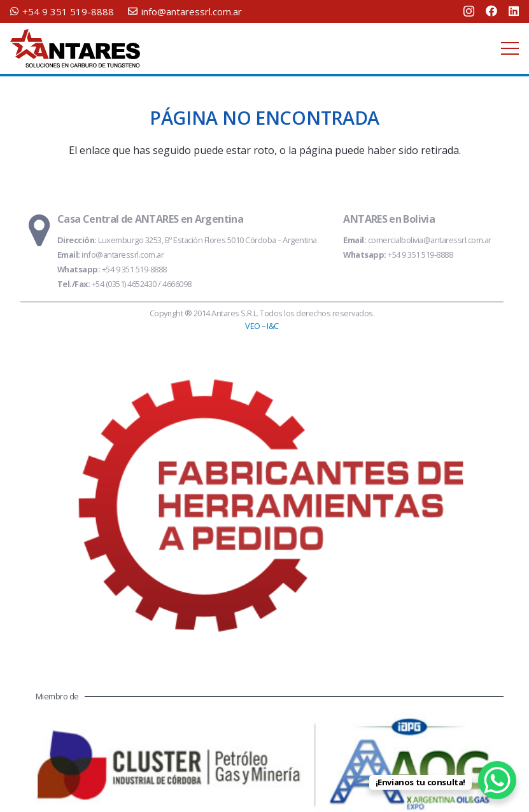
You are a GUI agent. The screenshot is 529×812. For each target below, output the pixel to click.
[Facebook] (491, 11)
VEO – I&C (262, 326)
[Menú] (510, 48)
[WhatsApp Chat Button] (497, 780)
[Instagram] (469, 11)
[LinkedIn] (514, 11)
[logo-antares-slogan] (75, 48)
